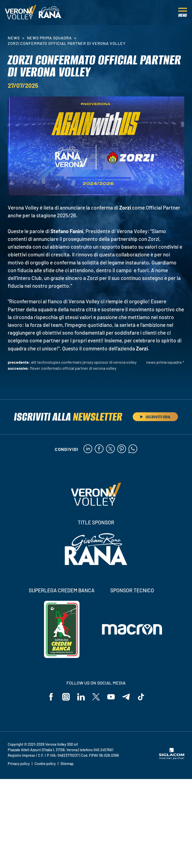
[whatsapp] (133, 449)
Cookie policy (45, 764)
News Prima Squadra (49, 38)
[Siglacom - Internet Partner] (172, 758)
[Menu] (183, 13)
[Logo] (21, 13)
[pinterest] (122, 449)
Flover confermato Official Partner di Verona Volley (73, 368)
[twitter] (110, 449)
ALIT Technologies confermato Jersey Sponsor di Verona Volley (84, 362)
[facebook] (99, 449)
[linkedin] (88, 449)
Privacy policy (19, 764)
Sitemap (67, 764)
